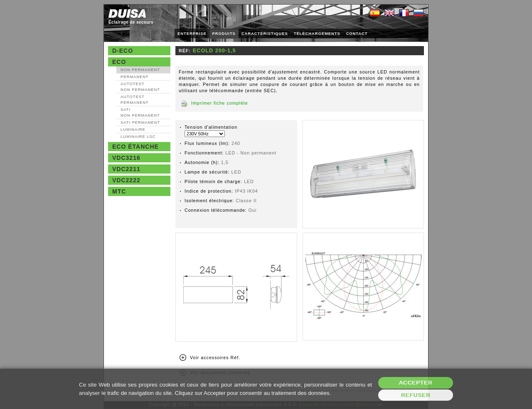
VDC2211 (126, 169)
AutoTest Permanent (135, 100)
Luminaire (133, 130)
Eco (119, 62)
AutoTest (140, 87)
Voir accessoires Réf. (215, 358)
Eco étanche (135, 147)
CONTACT (357, 34)
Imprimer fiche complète (220, 103)
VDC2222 (126, 180)
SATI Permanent (140, 122)
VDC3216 (126, 158)
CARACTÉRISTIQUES (265, 34)
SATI (140, 113)
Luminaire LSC (138, 137)
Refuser (416, 395)
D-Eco (123, 51)
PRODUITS (224, 34)
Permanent (135, 77)
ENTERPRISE (192, 34)
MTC (119, 191)
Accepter (416, 383)
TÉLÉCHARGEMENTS (317, 34)
